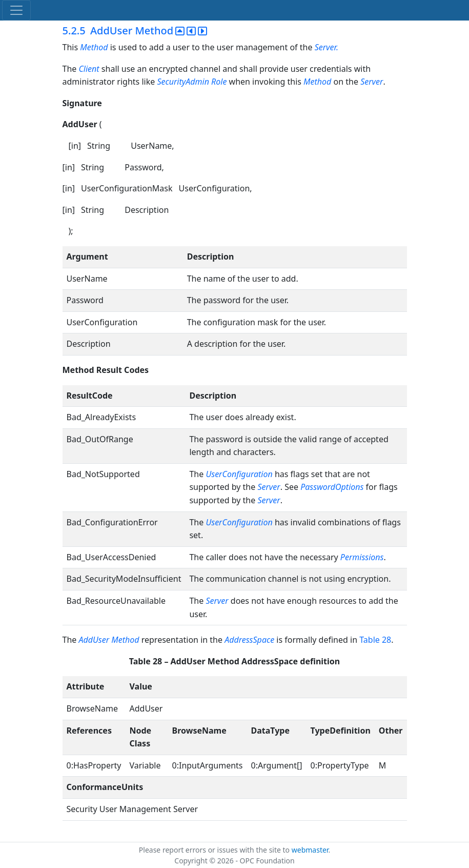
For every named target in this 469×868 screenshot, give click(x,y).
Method (94, 47)
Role (219, 82)
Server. (327, 47)
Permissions (362, 557)
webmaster (310, 850)
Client (89, 69)
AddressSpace (249, 640)
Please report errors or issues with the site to (215, 850)
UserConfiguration (239, 474)
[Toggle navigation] (16, 10)
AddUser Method (109, 640)
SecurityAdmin (183, 82)
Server (372, 82)
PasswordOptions (332, 487)
